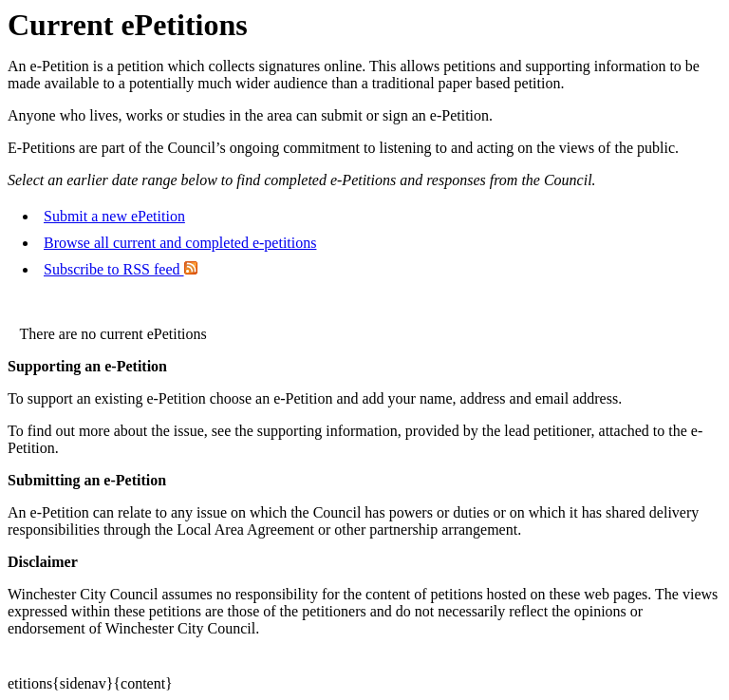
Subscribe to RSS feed (121, 269)
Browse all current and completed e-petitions (180, 243)
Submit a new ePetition (114, 216)
